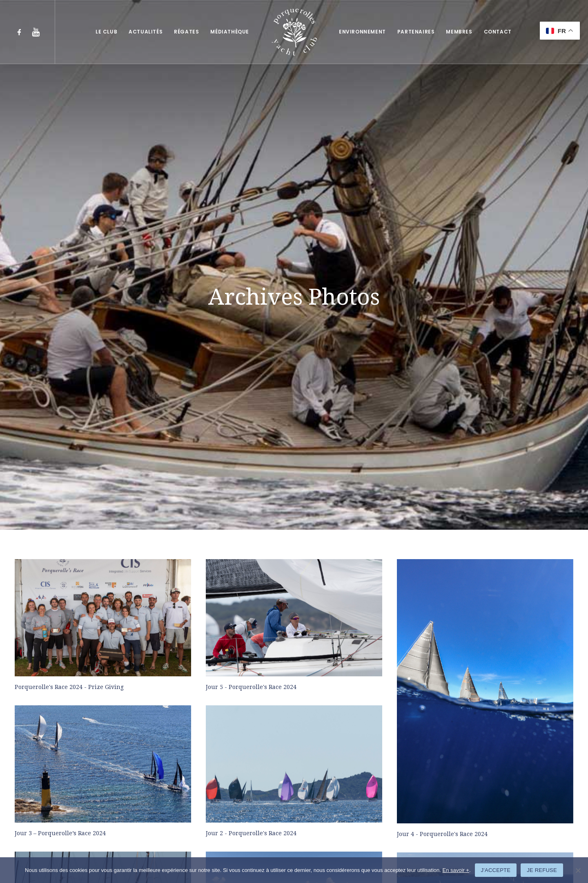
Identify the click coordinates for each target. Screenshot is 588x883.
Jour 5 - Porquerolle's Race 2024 (251, 374)
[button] (21, 32)
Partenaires (416, 32)
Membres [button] (459, 32)
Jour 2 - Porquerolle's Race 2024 (251, 520)
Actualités (146, 32)
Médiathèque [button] (230, 32)
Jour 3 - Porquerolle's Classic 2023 (254, 667)
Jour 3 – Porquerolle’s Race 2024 (60, 520)
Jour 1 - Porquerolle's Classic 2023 (63, 813)
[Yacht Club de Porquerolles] (294, 32)
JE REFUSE (542, 870)
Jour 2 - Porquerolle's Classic (438, 667)
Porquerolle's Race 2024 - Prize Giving (69, 374)
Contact (498, 32)
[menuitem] (21, 32)
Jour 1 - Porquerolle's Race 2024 (60, 667)
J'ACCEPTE (496, 870)
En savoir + (456, 870)
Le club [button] (106, 32)
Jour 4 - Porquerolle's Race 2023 (251, 813)
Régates (186, 32)
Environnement (362, 32)
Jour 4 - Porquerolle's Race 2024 (442, 521)
